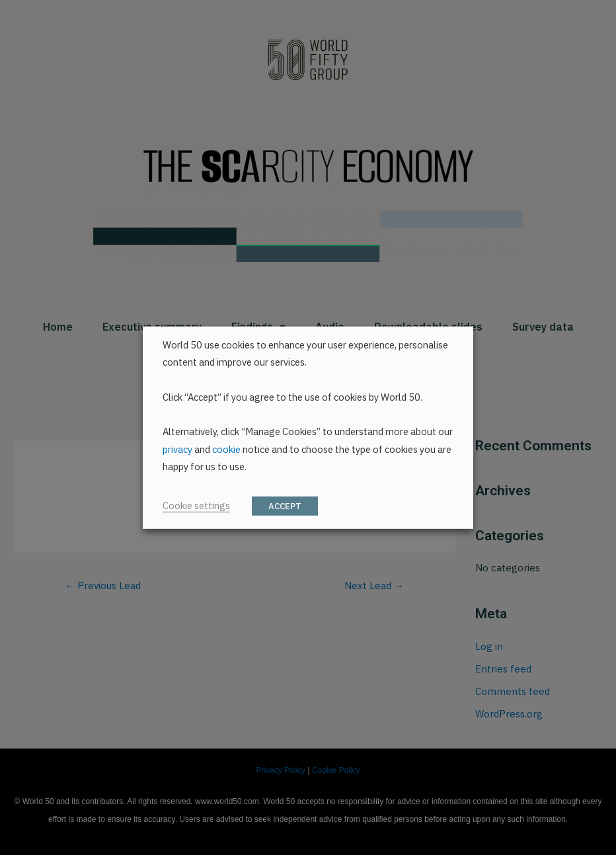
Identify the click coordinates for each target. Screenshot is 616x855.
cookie (226, 449)
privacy (177, 449)
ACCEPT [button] (285, 506)
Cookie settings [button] (196, 506)
